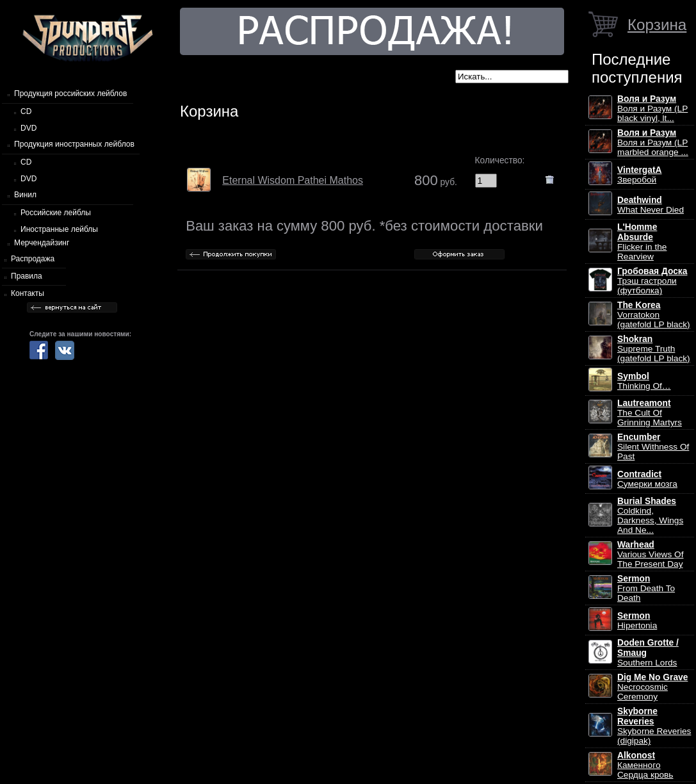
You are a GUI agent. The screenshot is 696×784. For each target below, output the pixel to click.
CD (26, 111)
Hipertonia (637, 621)
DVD (28, 128)
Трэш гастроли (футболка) (652, 281)
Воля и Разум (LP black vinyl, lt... (652, 109)
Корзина (657, 25)
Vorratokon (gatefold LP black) (654, 315)
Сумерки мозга (647, 479)
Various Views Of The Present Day (650, 554)
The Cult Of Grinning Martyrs (650, 413)
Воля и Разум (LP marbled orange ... (653, 143)
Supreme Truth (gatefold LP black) (654, 349)
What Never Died (651, 205)
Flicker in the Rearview (642, 242)
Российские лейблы (56, 213)
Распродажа (33, 259)
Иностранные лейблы (59, 229)
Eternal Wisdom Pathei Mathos (293, 180)
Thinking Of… (644, 381)
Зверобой (640, 175)
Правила (27, 276)
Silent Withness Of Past (653, 447)
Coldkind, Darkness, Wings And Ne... (650, 516)
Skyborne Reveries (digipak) (654, 726)
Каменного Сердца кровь (645, 765)
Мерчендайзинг (42, 243)
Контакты (28, 293)
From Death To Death (646, 588)
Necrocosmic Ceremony (652, 687)
